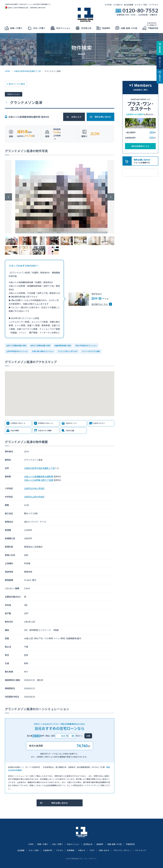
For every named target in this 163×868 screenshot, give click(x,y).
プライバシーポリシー (122, 850)
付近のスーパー (72, 423)
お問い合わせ (104, 850)
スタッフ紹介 (142, 5)
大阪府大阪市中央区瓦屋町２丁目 (27, 71)
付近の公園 (70, 430)
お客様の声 (48, 850)
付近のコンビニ (99, 423)
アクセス (155, 5)
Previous (8, 197)
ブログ (92, 850)
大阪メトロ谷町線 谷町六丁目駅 (39, 480)
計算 (88, 736)
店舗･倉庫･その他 (115, 844)
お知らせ (119, 5)
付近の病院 (15, 430)
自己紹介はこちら (100, 304)
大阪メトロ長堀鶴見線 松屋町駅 (39, 476)
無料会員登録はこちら (140, 146)
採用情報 (71, 850)
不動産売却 (130, 844)
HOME (109, 5)
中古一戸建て (58, 844)
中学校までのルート (46, 423)
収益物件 (100, 844)
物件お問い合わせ (103, 117)
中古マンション (73, 844)
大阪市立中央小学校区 (34, 488)
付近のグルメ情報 (45, 430)
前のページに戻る (17, 84)
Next (111, 197)
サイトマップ (140, 850)
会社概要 (130, 5)
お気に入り (76, 117)
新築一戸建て (43, 844)
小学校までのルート (18, 423)
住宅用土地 (88, 844)
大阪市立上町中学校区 (34, 497)
